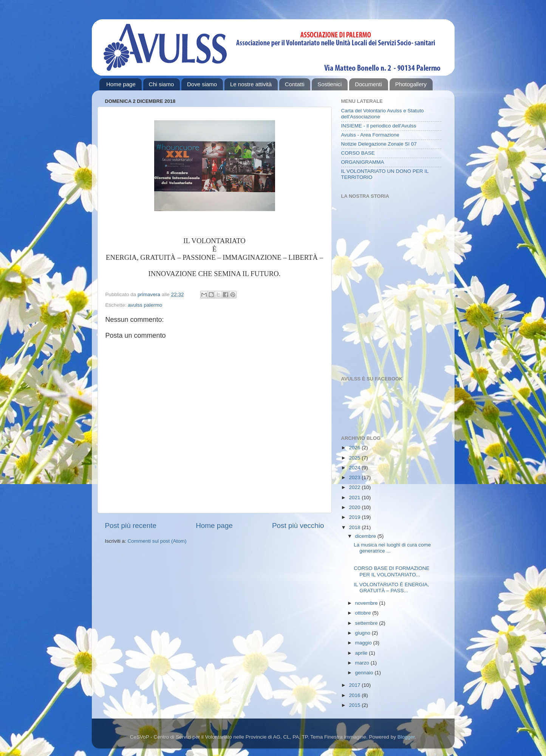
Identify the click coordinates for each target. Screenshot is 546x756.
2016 (355, 695)
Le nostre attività (251, 84)
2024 (355, 468)
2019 (355, 517)
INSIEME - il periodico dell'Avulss (379, 126)
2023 (355, 477)
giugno (363, 633)
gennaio (365, 673)
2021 (355, 498)
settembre (367, 623)
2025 (355, 458)
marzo (363, 663)
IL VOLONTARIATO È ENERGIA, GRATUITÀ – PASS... (391, 588)
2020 (355, 507)
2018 (355, 527)
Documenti (368, 84)
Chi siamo (162, 84)
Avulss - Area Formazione (370, 135)
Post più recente (131, 525)
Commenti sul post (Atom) (157, 541)
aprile (362, 653)
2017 (355, 685)
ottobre (364, 613)
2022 (355, 487)
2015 (355, 705)
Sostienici (329, 84)
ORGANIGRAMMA (363, 162)
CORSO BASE (358, 153)
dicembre (366, 536)
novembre (367, 603)
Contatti (295, 84)
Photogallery (411, 84)
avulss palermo (145, 305)
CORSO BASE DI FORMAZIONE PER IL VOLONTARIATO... (391, 571)
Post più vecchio (298, 525)
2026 (355, 448)
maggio (364, 643)
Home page (121, 84)
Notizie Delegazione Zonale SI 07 (379, 144)
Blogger (406, 737)
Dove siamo (202, 84)
